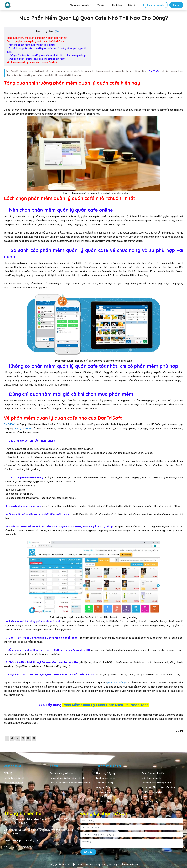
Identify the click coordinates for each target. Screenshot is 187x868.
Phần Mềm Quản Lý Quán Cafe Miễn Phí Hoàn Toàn (106, 705)
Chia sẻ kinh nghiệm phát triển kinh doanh (70, 783)
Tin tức (101, 5)
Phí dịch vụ (117, 5)
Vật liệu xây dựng (104, 792)
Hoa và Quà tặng (150, 801)
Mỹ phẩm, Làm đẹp (105, 783)
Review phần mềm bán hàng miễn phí (67, 778)
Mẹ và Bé (146, 797)
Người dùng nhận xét (14, 778)
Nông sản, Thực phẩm (106, 787)
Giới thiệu (8, 773)
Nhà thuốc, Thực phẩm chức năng (158, 787)
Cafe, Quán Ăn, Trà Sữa (153, 773)
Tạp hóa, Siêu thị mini (106, 778)
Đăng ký (88, 852)
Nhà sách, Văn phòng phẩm (109, 801)
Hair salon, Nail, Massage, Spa (156, 783)
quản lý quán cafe (23, 428)
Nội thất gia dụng (104, 797)
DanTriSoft (10, 424)
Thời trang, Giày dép (106, 773)
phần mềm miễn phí (117, 683)
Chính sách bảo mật (13, 783)
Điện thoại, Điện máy (151, 778)
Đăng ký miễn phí (156, 5)
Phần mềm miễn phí (79, 5)
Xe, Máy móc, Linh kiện (152, 792)
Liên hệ (132, 5)
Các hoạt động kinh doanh (63, 773)
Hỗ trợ (176, 5)
